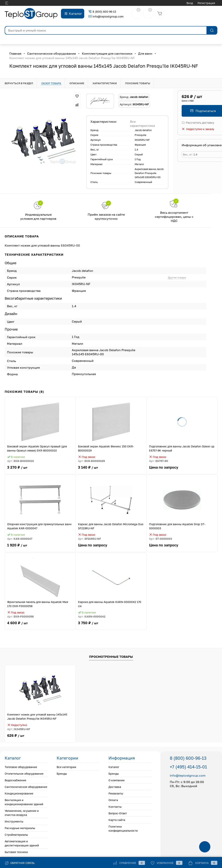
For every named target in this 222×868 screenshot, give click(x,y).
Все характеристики (143, 124)
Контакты (115, 807)
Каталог (114, 767)
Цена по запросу (182, 470)
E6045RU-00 (70, 245)
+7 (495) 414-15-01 (188, 767)
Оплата (113, 800)
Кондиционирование (19, 793)
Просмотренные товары (111, 657)
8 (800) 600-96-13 (102, 12)
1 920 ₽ (40, 548)
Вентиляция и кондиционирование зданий (24, 802)
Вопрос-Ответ (118, 813)
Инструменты (14, 821)
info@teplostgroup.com (106, 16)
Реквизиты (116, 793)
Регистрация (206, 3)
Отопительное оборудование (24, 774)
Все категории (66, 767)
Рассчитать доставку (198, 123)
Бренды (62, 774)
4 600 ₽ (40, 625)
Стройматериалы (16, 835)
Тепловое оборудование (21, 767)
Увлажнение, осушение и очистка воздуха (22, 813)
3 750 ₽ (111, 625)
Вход (190, 3)
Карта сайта (117, 820)
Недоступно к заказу (198, 129)
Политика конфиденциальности (123, 829)
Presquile (140, 135)
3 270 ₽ (40, 470)
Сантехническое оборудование (26, 787)
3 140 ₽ (111, 470)
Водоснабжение (15, 780)
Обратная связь (20, 863)
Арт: (21, 461)
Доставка (115, 787)
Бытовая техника (16, 852)
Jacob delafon (143, 130)
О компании (117, 780)
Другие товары (177, 277)
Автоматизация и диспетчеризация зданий (22, 843)
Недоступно (17, 725)
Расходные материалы (20, 828)
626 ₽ (16, 735)
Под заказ (87, 457)
